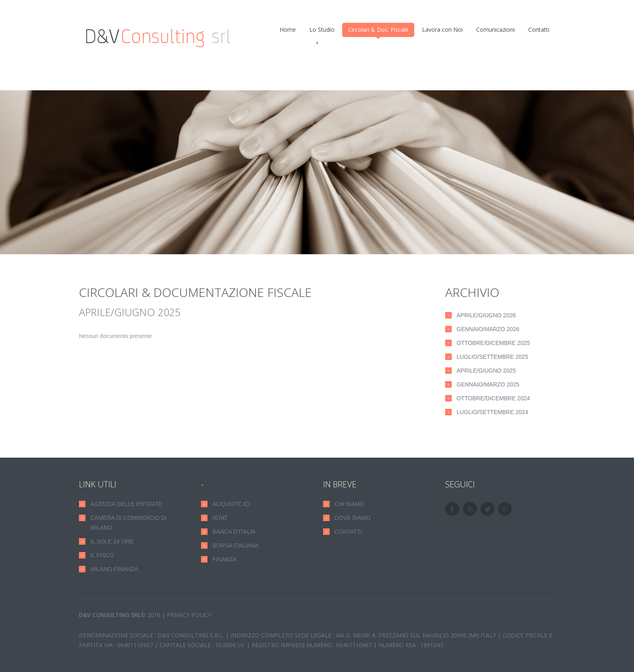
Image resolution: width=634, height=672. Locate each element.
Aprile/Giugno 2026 (486, 315)
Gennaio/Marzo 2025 (488, 384)
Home (288, 29)
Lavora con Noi (442, 29)
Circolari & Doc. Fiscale (378, 31)
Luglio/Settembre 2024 (492, 412)
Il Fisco (102, 555)
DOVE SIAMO (353, 518)
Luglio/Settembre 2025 (492, 357)
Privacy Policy (189, 615)
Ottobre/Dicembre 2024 (493, 398)
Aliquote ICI (231, 504)
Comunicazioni (495, 29)
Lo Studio (322, 31)
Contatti (539, 29)
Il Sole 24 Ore (112, 541)
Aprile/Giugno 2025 (486, 371)
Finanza (225, 559)
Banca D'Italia (234, 532)
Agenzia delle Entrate (126, 504)
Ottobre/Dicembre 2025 (493, 343)
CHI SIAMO (349, 504)
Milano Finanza (114, 569)
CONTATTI (348, 532)
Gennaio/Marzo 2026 (488, 329)
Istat (220, 518)
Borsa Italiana (235, 545)
